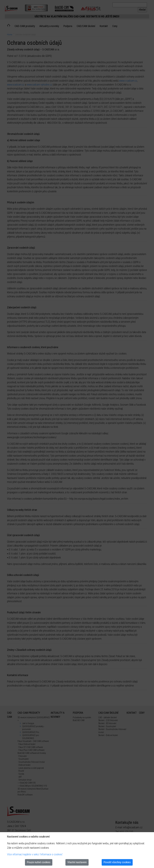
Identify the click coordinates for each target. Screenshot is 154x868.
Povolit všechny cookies (117, 862)
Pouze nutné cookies (39, 862)
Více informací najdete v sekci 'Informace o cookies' (35, 854)
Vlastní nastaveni (77, 862)
